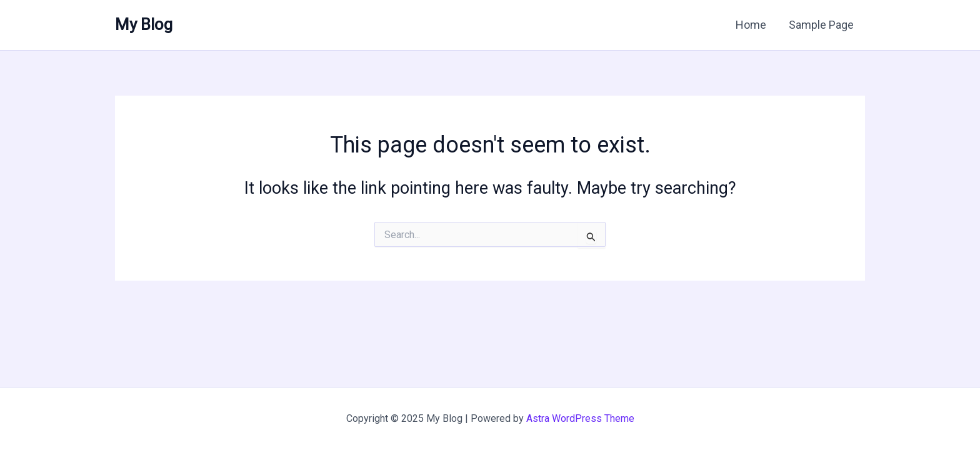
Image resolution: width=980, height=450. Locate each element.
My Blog (144, 24)
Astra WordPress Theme (580, 418)
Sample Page (821, 25)
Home (751, 25)
